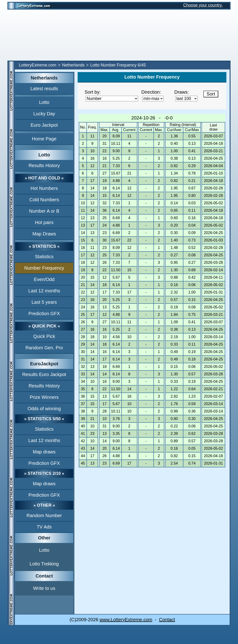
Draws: (182, 92)
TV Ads (44, 527)
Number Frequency (44, 268)
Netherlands (73, 65)
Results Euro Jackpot (44, 374)
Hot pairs (44, 222)
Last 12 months (44, 291)
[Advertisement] (119, 35)
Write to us (44, 588)
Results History (44, 165)
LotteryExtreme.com (38, 65)
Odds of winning (44, 409)
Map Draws (44, 234)
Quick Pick (44, 336)
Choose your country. (203, 5)
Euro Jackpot (44, 125)
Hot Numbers (44, 188)
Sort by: (93, 92)
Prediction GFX (44, 314)
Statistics (44, 257)
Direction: (151, 92)
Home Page (44, 139)
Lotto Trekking (44, 564)
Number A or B (44, 211)
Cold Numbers (44, 200)
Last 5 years (44, 302)
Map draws (44, 452)
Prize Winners (44, 397)
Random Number (44, 515)
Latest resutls (44, 89)
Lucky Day (44, 114)
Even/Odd (44, 279)
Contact (167, 620)
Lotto (44, 102)
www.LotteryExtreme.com (126, 620)
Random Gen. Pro (44, 348)
